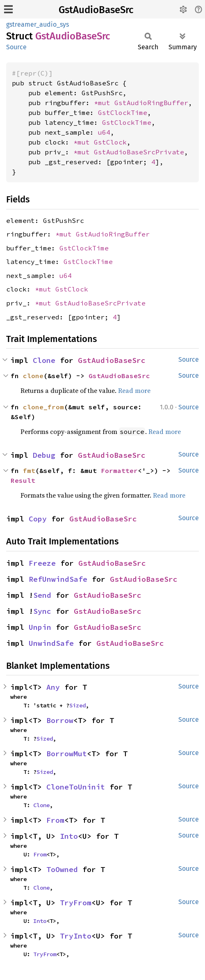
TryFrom (76, 903)
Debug (44, 455)
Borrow (60, 720)
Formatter (119, 470)
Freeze (42, 563)
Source (16, 47)
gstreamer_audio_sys (38, 24)
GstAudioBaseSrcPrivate (139, 152)
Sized (77, 705)
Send (42, 595)
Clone (44, 360)
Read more (134, 390)
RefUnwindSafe (58, 579)
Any (53, 687)
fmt (29, 470)
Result (23, 480)
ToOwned (62, 869)
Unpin (40, 627)
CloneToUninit (76, 787)
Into (69, 836)
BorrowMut (67, 754)
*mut (104, 103)
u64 (104, 132)
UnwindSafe (51, 643)
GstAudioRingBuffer (151, 103)
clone (33, 376)
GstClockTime (123, 112)
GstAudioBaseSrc (96, 10)
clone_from (43, 407)
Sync (42, 611)
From (55, 820)
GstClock (110, 142)
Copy (38, 519)
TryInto (76, 936)
